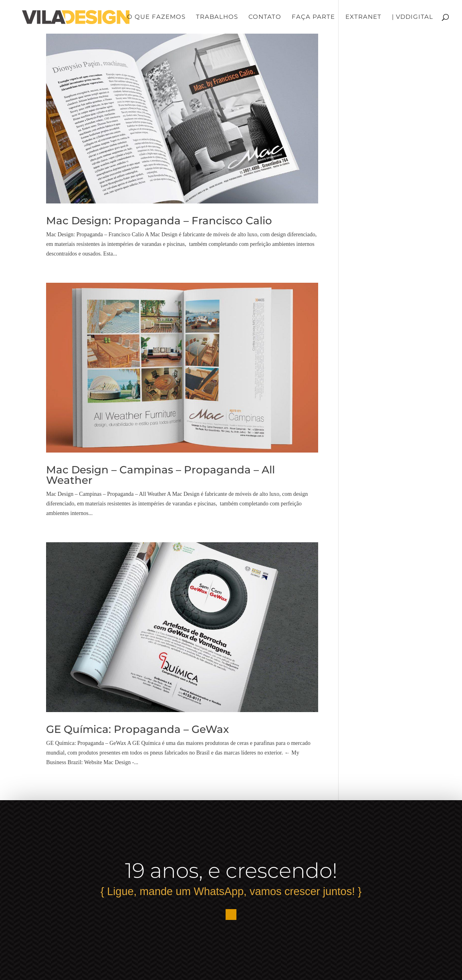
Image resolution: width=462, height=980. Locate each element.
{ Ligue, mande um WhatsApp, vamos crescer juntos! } (231, 891)
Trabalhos (217, 17)
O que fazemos (156, 17)
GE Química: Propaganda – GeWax (137, 729)
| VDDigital (413, 17)
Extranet (363, 17)
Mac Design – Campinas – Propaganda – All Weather (160, 475)
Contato (265, 17)
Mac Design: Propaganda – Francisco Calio (159, 221)
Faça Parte (313, 17)
